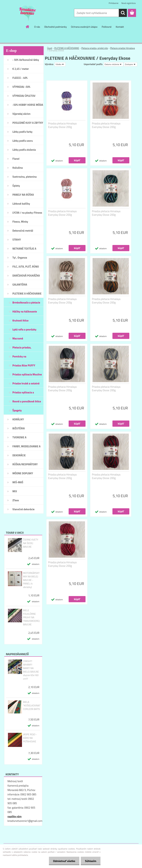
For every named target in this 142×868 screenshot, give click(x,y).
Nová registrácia (129, 3)
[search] (123, 13)
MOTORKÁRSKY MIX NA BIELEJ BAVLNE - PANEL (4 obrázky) (31, 580)
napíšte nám (15, 816)
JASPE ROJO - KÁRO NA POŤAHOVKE (30, 738)
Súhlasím (90, 861)
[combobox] (113, 64)
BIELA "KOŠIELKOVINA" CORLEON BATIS (32, 706)
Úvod (50, 48)
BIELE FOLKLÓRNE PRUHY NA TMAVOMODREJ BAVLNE (31, 617)
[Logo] (28, 13)
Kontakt (120, 27)
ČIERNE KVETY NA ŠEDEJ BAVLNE (31, 543)
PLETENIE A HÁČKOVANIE (67, 48)
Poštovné (107, 27)
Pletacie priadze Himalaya (122, 48)
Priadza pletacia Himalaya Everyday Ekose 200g (62, 125)
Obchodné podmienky (56, 27)
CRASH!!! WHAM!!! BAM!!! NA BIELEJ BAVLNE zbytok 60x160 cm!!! (31, 670)
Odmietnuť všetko (64, 861)
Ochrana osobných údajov (84, 27)
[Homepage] (28, 27)
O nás (37, 27)
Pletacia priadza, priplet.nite (95, 48)
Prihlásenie (114, 3)
